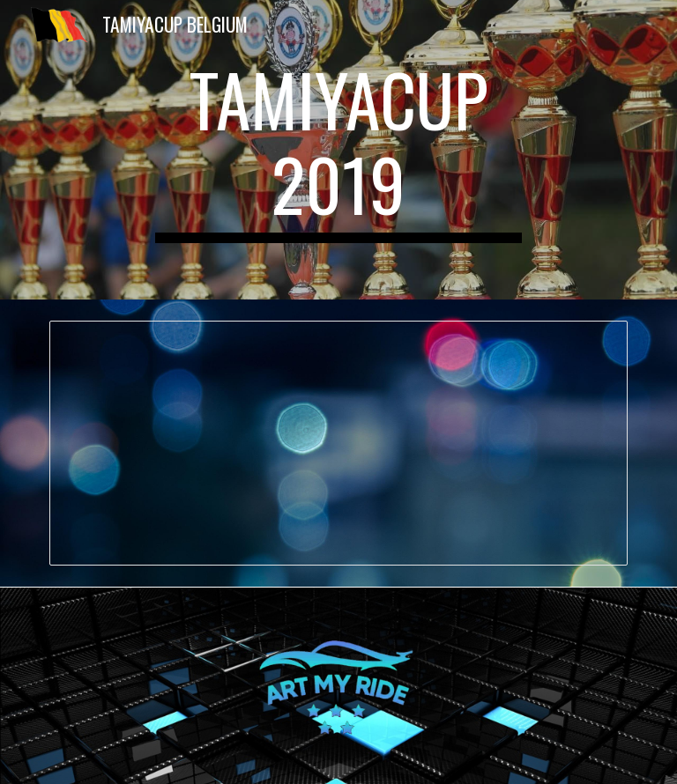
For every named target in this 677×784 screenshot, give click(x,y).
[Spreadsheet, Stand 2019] (338, 443)
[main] (338, 150)
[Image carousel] (338, 686)
